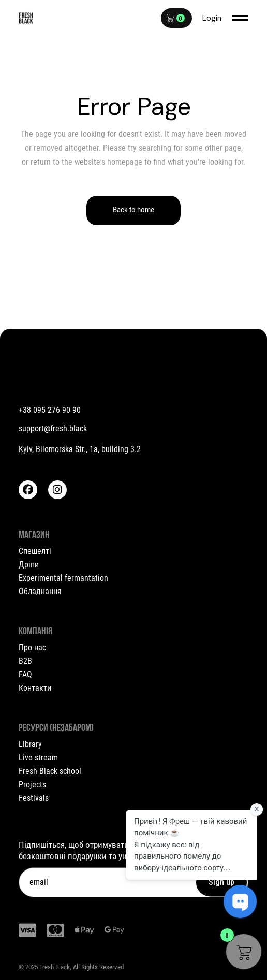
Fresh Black (55, 967)
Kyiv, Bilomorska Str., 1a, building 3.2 (80, 449)
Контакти (35, 688)
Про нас (32, 648)
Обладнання (40, 591)
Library (30, 744)
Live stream (38, 758)
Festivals (34, 798)
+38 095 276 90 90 (50, 410)
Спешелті (35, 551)
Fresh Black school (50, 771)
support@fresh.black (53, 429)
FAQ (25, 674)
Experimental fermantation (63, 578)
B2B (25, 661)
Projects (32, 784)
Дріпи (29, 564)
